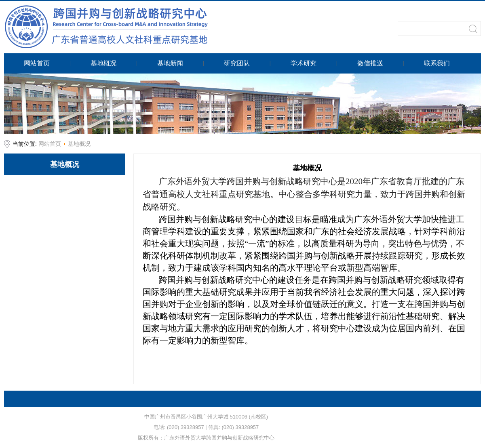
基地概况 (79, 144)
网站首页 (50, 144)
